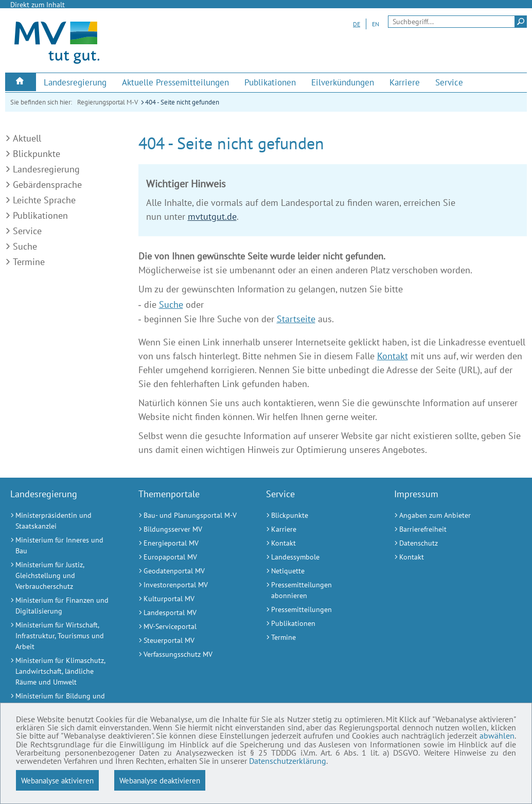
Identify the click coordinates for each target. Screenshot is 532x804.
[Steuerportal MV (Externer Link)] (190, 641)
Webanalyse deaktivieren (160, 780)
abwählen (121, 743)
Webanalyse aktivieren (57, 780)
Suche (25, 246)
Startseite (296, 319)
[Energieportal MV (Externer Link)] (190, 543)
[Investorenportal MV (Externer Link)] (190, 585)
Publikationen (40, 215)
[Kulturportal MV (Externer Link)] (190, 599)
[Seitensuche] (457, 22)
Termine (29, 262)
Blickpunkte (37, 154)
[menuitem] (21, 82)
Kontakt (393, 356)
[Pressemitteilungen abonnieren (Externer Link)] (317, 590)
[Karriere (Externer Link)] (405, 83)
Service (27, 231)
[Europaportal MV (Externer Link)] (190, 557)
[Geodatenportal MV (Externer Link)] (190, 571)
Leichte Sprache (44, 200)
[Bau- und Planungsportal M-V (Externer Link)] (190, 515)
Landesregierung (46, 169)
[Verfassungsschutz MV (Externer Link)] (190, 654)
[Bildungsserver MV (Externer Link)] (190, 529)
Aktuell (27, 138)
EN (376, 24)
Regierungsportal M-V (108, 102)
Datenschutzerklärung (465, 760)
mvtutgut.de (212, 216)
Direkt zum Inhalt (38, 5)
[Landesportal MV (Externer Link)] (190, 613)
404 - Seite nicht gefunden (182, 102)
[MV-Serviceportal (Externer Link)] (190, 627)
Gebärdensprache (47, 185)
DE (357, 24)
